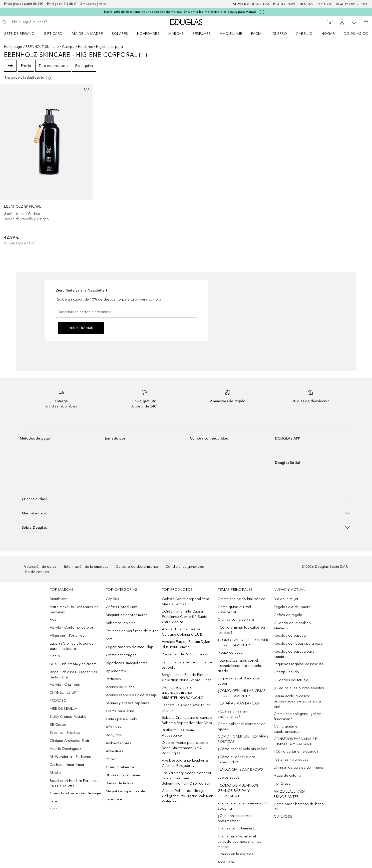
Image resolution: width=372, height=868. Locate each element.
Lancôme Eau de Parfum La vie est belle (187, 665)
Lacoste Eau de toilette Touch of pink (186, 708)
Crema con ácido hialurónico (241, 599)
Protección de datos (40, 567)
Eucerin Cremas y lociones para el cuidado (72, 646)
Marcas (176, 34)
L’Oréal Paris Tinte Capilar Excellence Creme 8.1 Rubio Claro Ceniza (185, 617)
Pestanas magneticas (291, 759)
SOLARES (120, 34)
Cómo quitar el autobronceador (287, 729)
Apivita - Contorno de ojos (72, 627)
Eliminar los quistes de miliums (299, 767)
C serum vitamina (120, 767)
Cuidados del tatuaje (291, 680)
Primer (111, 759)
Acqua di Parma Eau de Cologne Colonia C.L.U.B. (183, 632)
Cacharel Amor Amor (67, 765)
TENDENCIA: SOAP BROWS (240, 769)
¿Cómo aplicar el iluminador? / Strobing (243, 806)
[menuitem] (23, 34)
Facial (257, 34)
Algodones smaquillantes (127, 663)
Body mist (114, 735)
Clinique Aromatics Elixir (70, 741)
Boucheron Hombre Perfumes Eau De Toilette (74, 783)
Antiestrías (114, 751)
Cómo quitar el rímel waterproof (234, 610)
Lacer (54, 801)
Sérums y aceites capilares (128, 703)
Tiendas (306, 4)
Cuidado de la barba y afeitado (292, 626)
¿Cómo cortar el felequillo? (296, 751)
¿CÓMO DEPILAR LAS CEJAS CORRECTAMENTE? (242, 693)
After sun (113, 727)
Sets (109, 639)
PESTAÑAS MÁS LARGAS (238, 703)
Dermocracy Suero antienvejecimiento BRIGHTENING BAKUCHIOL (184, 693)
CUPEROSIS (283, 817)
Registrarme (81, 328)
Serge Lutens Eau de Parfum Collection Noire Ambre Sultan (187, 677)
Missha (56, 773)
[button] (186, 499)
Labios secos (229, 777)
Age (53, 619)
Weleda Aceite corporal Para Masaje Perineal (185, 602)
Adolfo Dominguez (65, 749)
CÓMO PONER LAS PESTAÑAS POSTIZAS (243, 739)
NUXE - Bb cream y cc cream (73, 664)
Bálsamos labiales (121, 623)
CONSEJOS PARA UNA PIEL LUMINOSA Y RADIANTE (296, 742)
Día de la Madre (87, 34)
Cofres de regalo (288, 615)
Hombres (85, 47)
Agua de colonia (287, 775)
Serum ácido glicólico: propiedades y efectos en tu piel (297, 701)
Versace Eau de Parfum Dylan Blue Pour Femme (186, 644)
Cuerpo (280, 34)
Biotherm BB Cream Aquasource (178, 733)
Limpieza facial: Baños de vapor (239, 681)
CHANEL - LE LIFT (64, 693)
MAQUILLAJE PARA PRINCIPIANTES (290, 794)
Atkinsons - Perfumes (67, 635)
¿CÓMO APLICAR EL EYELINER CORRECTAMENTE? (243, 643)
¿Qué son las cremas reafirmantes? (235, 818)
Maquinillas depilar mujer (126, 615)
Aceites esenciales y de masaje (131, 695)
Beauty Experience (352, 4)
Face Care (114, 799)
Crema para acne (120, 711)
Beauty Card (284, 4)
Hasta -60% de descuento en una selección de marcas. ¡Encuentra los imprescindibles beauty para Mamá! (180, 12)
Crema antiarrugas (121, 655)
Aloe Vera (226, 862)
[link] (46, 165)
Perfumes (202, 34)
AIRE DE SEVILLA (64, 709)
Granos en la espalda (236, 854)
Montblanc (59, 599)
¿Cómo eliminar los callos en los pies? (241, 630)
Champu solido (286, 672)
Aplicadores (116, 671)
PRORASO (58, 701)
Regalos (324, 4)
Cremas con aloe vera (236, 619)
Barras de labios (119, 783)
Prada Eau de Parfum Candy (185, 654)
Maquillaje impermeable (125, 791)
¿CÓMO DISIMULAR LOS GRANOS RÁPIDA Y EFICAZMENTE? (238, 791)
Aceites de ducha (120, 687)
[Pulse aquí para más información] (262, 12)
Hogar (328, 34)
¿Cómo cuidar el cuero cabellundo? (236, 760)
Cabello (304, 34)
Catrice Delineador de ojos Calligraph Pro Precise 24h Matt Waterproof (188, 796)
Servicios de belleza (251, 4)
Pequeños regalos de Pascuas (299, 664)
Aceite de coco (230, 653)
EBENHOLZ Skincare (42, 47)
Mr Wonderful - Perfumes (70, 757)
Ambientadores (119, 743)
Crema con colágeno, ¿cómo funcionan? (298, 716)
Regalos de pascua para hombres (294, 654)
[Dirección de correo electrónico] (126, 312)
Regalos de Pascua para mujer (299, 643)
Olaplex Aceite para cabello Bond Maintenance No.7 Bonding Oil (185, 748)
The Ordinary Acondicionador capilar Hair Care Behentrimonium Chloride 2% (187, 778)
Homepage (13, 47)
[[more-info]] (28, 78)
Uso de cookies (36, 572)
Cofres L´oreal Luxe (122, 607)
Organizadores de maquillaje (130, 647)
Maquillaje (231, 34)
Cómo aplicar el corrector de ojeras (242, 727)
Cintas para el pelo (122, 719)
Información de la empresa (86, 567)
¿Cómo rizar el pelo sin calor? (242, 749)
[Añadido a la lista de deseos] (87, 90)
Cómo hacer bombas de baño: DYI (299, 807)
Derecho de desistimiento (137, 567)
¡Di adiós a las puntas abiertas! (299, 688)
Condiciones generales (185, 567)
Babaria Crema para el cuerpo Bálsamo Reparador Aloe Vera (187, 720)
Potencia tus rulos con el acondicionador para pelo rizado (239, 666)
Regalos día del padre (292, 607)
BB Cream (58, 725)
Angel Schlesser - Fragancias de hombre (74, 675)
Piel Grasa (282, 783)
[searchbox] (49, 22)
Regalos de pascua (290, 635)
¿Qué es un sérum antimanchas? (233, 714)
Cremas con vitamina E (236, 828)
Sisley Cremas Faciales (68, 717)
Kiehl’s (55, 656)
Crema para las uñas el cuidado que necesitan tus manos (240, 842)
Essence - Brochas (65, 733)
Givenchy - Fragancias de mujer (76, 793)
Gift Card (53, 34)
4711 (54, 809)
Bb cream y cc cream (123, 775)
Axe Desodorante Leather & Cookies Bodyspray (185, 763)
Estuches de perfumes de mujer (132, 631)
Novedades (148, 34)
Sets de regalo (19, 34)
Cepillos (113, 599)
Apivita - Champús (65, 685)
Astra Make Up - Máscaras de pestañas (74, 610)
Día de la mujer (286, 599)
